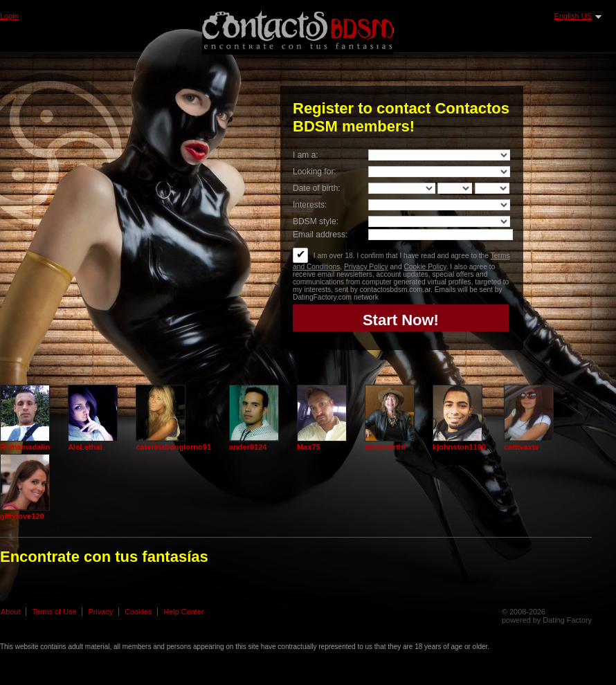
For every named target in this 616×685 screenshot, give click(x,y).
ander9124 (248, 447)
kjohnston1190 (459, 447)
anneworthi (385, 447)
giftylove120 (22, 516)
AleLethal (85, 447)
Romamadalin (25, 447)
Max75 (309, 447)
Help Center (183, 612)
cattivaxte (522, 447)
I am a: (306, 155)
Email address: (320, 235)
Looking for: (315, 172)
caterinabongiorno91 (173, 447)
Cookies (138, 612)
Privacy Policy (366, 267)
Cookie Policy (425, 267)
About (10, 612)
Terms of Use (54, 612)
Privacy (100, 612)
